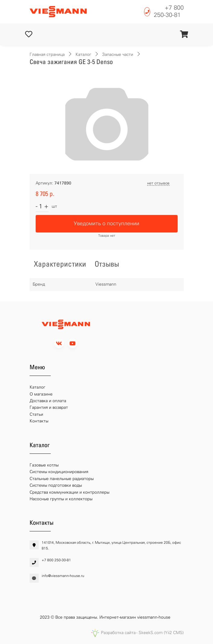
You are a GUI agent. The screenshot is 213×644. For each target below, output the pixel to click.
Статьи (36, 414)
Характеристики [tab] (60, 264)
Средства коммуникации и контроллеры (69, 492)
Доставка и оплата (48, 401)
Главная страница (47, 54)
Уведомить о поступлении (106, 223)
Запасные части (118, 54)
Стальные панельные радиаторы (62, 479)
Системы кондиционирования (59, 472)
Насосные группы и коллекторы (61, 499)
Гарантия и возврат (49, 407)
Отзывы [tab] (107, 264)
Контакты (39, 421)
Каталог (83, 54)
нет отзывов (158, 183)
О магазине (41, 394)
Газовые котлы (44, 465)
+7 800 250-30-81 (169, 11)
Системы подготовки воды (56, 485)
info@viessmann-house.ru (63, 576)
